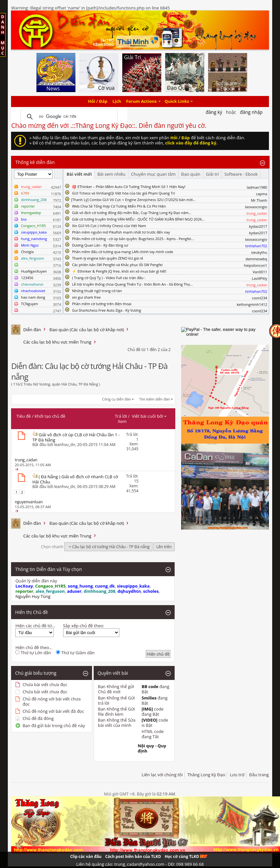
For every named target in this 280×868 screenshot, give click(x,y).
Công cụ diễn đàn (117, 399)
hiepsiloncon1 (256, 265)
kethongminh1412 (252, 304)
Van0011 (260, 272)
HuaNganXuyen (34, 271)
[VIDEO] (149, 720)
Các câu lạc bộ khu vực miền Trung (57, 342)
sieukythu (259, 252)
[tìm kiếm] (68, 117)
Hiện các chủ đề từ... (35, 626)
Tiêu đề (23, 416)
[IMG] (147, 709)
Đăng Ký (214, 112)
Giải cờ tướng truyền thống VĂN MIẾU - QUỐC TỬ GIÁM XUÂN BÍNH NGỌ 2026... (138, 219)
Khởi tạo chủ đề (50, 416)
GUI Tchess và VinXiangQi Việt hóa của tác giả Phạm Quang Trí (123, 193)
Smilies (149, 698)
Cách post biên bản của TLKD (133, 856)
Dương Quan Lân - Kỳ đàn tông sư (100, 245)
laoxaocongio (256, 207)
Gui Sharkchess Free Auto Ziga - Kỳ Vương (106, 310)
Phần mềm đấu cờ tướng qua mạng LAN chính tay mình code (122, 252)
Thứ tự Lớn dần (33, 653)
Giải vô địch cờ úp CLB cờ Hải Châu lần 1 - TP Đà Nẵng (76, 437)
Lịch (117, 102)
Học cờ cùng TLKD (186, 856)
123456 (27, 278)
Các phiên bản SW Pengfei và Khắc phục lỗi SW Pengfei (117, 265)
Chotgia (27, 252)
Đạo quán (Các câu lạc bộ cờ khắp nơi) (87, 330)
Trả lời (121, 416)
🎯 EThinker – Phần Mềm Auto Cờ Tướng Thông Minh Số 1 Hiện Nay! (129, 187)
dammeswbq (256, 259)
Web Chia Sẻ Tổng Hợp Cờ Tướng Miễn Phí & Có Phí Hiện (119, 206)
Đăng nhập (251, 112)
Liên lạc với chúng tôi (162, 775)
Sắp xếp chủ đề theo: (84, 626)
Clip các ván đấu (86, 856)
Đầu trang (259, 775)
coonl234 (260, 298)
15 (136, 481)
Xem (122, 421)
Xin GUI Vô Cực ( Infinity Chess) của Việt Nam (109, 226)
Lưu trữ (237, 775)
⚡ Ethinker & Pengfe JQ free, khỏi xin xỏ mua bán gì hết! (119, 271)
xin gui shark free (86, 297)
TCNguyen (29, 304)
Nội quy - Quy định (152, 748)
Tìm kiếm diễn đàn (155, 399)
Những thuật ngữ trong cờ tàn (97, 291)
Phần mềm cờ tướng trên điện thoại (102, 304)
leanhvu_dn (65, 445)
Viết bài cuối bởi (150, 416)
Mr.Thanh (259, 200)
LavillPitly (259, 278)
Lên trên (164, 547)
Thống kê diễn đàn (35, 162)
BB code (150, 686)
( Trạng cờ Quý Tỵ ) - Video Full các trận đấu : (108, 278)
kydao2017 (258, 226)
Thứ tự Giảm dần (75, 653)
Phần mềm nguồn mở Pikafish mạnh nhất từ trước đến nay (121, 232)
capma (261, 194)
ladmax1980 (257, 187)
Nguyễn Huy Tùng (33, 596)
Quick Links (177, 102)
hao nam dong (33, 297)
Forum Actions (141, 102)
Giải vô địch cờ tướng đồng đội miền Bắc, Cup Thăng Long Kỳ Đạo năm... (132, 213)
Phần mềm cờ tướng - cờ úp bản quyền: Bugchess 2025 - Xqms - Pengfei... (133, 239)
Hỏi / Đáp (98, 102)
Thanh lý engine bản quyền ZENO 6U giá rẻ (107, 258)
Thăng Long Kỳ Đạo (206, 775)
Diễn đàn (32, 330)
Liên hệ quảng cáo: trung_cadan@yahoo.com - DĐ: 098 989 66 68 (140, 864)
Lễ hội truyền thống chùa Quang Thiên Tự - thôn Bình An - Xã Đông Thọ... (132, 284)
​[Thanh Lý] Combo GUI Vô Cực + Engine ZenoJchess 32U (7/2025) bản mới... (133, 200)
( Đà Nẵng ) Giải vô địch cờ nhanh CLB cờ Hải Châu (75, 479)
